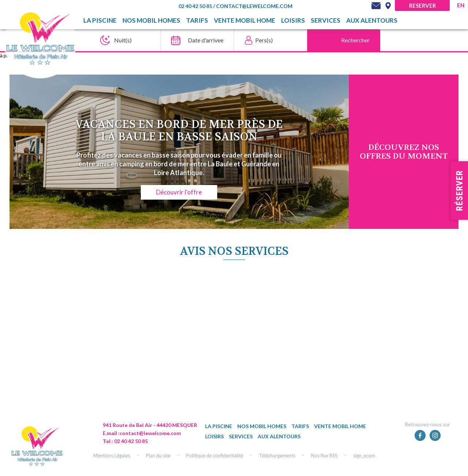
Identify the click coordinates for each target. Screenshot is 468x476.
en (461, 5)
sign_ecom (364, 456)
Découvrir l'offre (179, 192)
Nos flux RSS (324, 456)
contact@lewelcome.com (254, 6)
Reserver (422, 5)
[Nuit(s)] (122, 40)
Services (326, 20)
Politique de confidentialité (215, 456)
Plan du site (158, 456)
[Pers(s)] (268, 40)
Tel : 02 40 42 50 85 (125, 441)
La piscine (100, 20)
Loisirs (293, 20)
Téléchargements (277, 456)
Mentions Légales (112, 456)
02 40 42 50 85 (196, 6)
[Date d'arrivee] (195, 40)
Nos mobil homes (151, 20)
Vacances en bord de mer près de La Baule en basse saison (179, 131)
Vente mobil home (245, 20)
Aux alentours (372, 20)
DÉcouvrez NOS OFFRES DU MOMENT (404, 152)
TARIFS (197, 20)
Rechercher (355, 40)
